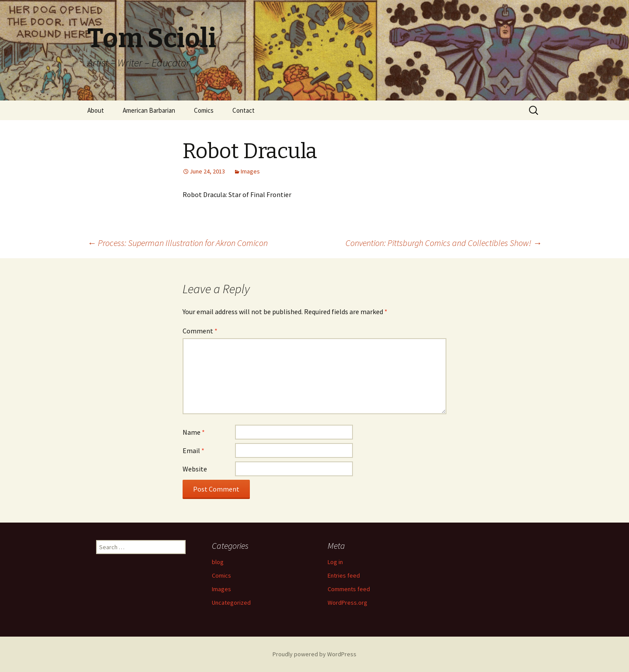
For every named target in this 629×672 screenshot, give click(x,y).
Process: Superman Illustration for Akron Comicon (178, 243)
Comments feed (349, 589)
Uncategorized (231, 603)
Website (195, 469)
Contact (244, 110)
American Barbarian (149, 110)
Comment (200, 331)
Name (194, 432)
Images (250, 171)
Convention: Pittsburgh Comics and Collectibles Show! (444, 243)
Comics (204, 110)
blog (218, 562)
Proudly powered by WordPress (314, 654)
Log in (335, 562)
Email (194, 450)
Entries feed (344, 575)
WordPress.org (347, 603)
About (96, 110)
